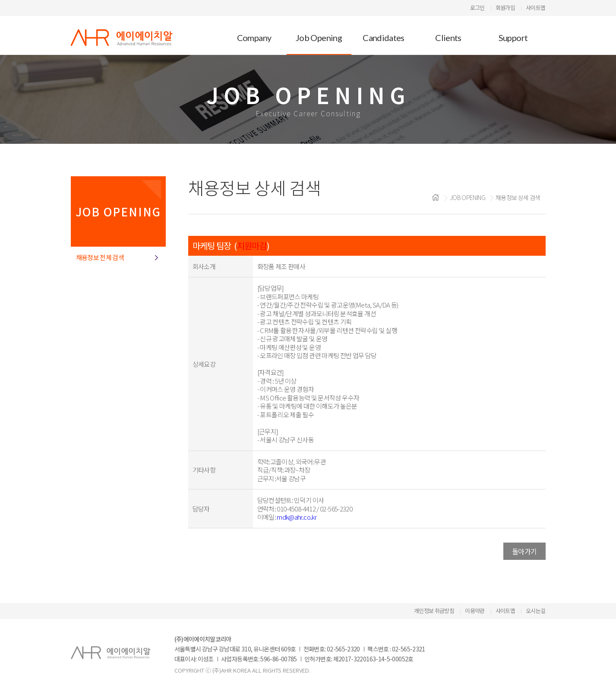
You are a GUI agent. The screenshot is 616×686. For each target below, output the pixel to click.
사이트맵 (535, 8)
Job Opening (319, 38)
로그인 (477, 8)
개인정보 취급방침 (434, 611)
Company (254, 38)
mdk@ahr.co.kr (297, 517)
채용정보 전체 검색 (100, 257)
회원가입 (505, 8)
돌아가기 (524, 551)
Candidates (384, 38)
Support (513, 38)
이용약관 (475, 611)
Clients (448, 38)
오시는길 (535, 611)
